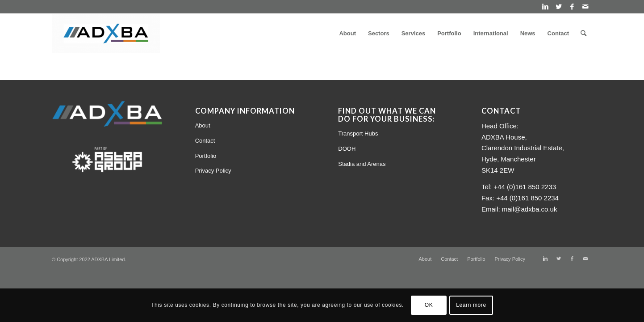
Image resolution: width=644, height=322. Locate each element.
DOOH (347, 149)
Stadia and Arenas (362, 164)
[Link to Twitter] (558, 7)
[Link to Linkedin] (545, 7)
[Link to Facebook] (572, 7)
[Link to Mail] (585, 7)
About (203, 125)
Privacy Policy (213, 171)
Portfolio (206, 156)
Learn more (471, 305)
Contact (205, 141)
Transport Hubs (358, 133)
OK (429, 305)
